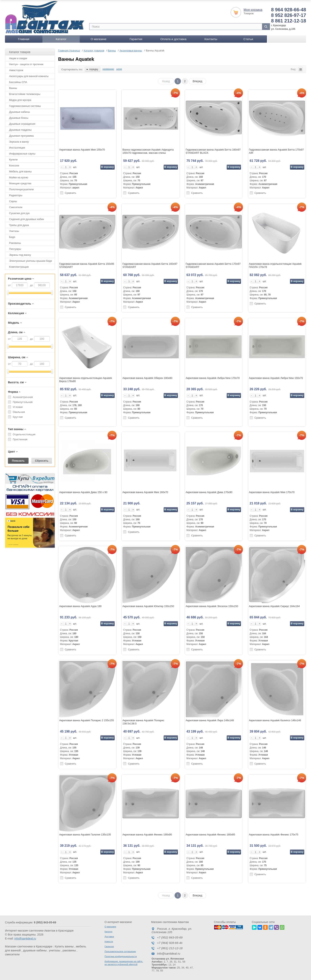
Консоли (14, 166)
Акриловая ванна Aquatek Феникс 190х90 (147, 835)
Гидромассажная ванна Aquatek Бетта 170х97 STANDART (213, 265)
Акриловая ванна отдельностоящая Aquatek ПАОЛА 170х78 (275, 265)
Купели (13, 160)
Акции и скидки (18, 58)
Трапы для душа (19, 225)
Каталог (61, 39)
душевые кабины (35, 950)
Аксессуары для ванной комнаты (29, 76)
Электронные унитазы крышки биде (31, 261)
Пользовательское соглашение (120, 951)
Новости (109, 941)
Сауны (13, 201)
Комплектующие (19, 267)
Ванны (13, 88)
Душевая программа (21, 136)
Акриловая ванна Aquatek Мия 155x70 (82, 150)
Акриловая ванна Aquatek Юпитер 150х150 (148, 606)
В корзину (107, 167)
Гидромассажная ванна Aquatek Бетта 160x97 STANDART (150, 265)
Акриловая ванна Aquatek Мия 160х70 (145, 492)
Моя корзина (253, 10)
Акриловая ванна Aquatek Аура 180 (81, 606)
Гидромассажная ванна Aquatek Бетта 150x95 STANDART (87, 265)
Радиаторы (16, 195)
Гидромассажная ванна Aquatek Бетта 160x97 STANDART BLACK (213, 151)
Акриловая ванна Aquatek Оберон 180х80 (147, 378)
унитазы (55, 950)
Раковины (15, 243)
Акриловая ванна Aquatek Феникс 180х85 (210, 835)
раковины (69, 950)
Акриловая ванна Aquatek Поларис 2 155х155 (87, 720)
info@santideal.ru (25, 938)
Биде (12, 237)
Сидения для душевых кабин (27, 219)
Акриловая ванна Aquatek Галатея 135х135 (85, 835)
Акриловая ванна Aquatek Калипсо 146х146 (275, 720)
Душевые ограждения (22, 124)
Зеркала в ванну (19, 142)
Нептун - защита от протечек (26, 64)
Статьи (248, 39)
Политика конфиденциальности (121, 956)
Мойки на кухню (19, 177)
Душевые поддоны (20, 130)
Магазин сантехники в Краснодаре (29, 946)
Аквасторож (16, 70)
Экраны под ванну (20, 255)
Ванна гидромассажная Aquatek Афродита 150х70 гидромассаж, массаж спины (148, 151)
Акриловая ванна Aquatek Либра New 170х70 (213, 378)
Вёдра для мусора (20, 100)
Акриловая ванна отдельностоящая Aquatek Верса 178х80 (86, 380)
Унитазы (14, 231)
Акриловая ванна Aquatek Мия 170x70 (272, 492)
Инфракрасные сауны (22, 154)
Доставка (109, 937)
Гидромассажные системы (25, 106)
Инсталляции (17, 148)
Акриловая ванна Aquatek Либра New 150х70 (276, 378)
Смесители (16, 207)
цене (119, 69)
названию (108, 69)
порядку (92, 69)
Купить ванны (64, 946)
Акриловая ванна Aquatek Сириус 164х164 (274, 606)
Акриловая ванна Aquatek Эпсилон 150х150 (212, 606)
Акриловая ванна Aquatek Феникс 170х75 (274, 835)
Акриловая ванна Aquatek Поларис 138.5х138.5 (143, 722)
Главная (24, 39)
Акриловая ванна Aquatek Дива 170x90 (209, 492)
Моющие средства (20, 183)
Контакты (211, 39)
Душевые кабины (20, 112)
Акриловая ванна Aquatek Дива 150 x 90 (83, 492)
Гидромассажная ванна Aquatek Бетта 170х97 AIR (276, 151)
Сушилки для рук (19, 213)
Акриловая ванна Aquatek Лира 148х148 (210, 720)
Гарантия (136, 39)
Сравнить (71, 193)
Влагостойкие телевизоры (25, 94)
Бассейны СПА (18, 82)
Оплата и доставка (173, 39)
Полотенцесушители (21, 189)
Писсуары (15, 249)
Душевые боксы (19, 118)
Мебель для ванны (20, 171)
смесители (12, 954)
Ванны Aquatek (76, 59)
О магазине (99, 39)
